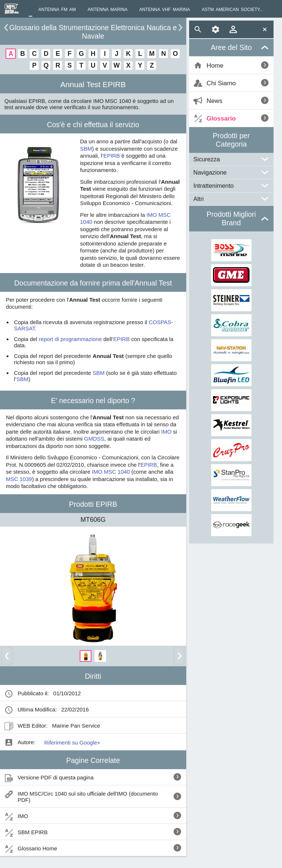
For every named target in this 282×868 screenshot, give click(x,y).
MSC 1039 (19, 479)
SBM (86, 149)
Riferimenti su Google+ (72, 743)
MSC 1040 (117, 472)
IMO (152, 215)
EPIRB (111, 156)
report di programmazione (70, 339)
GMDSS (94, 439)
